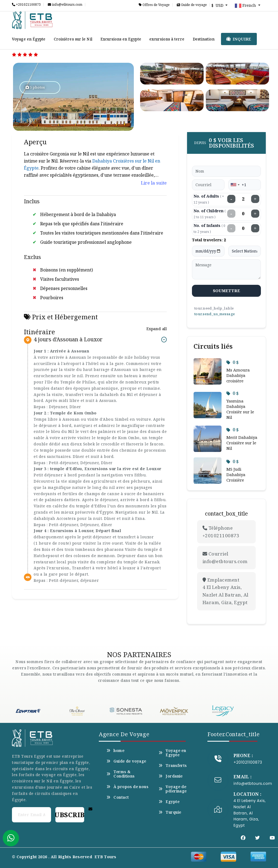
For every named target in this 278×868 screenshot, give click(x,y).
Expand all (157, 329)
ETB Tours (105, 857)
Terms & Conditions (121, 774)
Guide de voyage (192, 5)
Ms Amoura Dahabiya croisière (238, 375)
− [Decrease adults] (231, 199)
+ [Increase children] (255, 214)
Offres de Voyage (154, 5)
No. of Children (210, 214)
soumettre (227, 291)
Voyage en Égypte (29, 39)
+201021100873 (26, 5)
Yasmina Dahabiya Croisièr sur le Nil (240, 409)
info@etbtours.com (65, 5)
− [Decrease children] (231, 214)
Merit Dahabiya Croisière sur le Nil (242, 443)
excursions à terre (167, 39)
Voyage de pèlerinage (173, 789)
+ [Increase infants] (255, 228)
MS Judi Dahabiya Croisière (236, 474)
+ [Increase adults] (255, 199)
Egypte (169, 802)
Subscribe (70, 815)
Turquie (170, 812)
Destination (204, 39)
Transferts (173, 766)
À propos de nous (127, 787)
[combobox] (235, 185)
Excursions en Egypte (121, 39)
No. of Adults (209, 199)
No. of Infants (209, 228)
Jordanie (171, 776)
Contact (118, 797)
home (115, 751)
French (246, 6)
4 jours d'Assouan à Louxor (68, 340)
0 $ (233, 362)
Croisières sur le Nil (73, 39)
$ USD (218, 5)
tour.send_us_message (214, 314)
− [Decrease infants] (231, 228)
